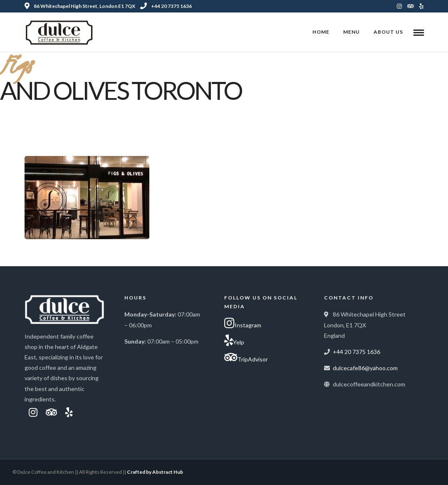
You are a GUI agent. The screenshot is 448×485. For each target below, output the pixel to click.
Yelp (234, 340)
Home (321, 32)
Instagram (243, 323)
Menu (351, 32)
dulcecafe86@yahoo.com (365, 368)
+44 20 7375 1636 (166, 6)
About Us (388, 32)
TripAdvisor (246, 357)
